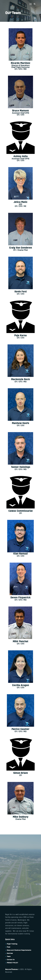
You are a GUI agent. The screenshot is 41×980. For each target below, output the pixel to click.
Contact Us (11, 960)
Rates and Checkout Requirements (19, 950)
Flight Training (12, 944)
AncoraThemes (12, 969)
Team (9, 956)
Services (10, 953)
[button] (31, 4)
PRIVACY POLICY (13, 963)
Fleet (9, 947)
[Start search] (35, 4)
